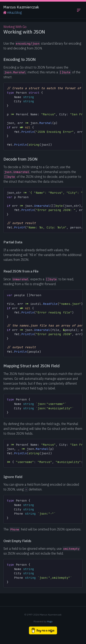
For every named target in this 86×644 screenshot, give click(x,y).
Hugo (50, 621)
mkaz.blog (12, 12)
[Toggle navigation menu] (79, 10)
